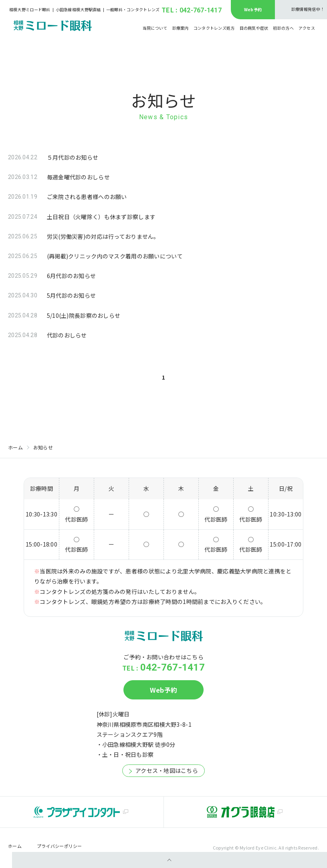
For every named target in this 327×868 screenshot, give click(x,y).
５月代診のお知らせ (73, 157)
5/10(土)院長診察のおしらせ (84, 315)
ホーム (15, 447)
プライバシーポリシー (60, 846)
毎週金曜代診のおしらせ (78, 177)
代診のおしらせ (67, 335)
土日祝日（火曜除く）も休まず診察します (101, 217)
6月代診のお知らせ (72, 276)
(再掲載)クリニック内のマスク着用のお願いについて (115, 256)
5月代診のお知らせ (72, 295)
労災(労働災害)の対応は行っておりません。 (103, 236)
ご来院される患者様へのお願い (87, 197)
